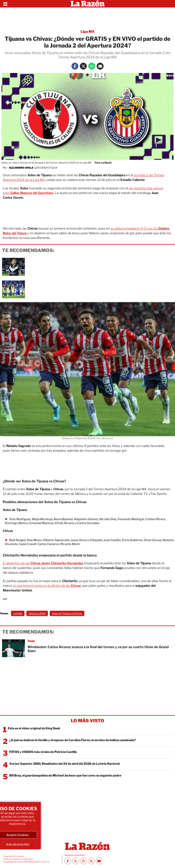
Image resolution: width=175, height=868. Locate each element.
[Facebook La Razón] (75, 66)
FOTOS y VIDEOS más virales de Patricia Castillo (43, 752)
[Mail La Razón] (100, 66)
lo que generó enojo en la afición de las (47, 586)
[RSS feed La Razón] (91, 861)
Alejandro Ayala (21, 168)
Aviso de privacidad (17, 844)
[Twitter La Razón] (83, 66)
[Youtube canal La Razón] (99, 861)
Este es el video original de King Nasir (34, 728)
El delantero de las (43, 563)
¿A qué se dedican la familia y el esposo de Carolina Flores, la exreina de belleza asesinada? (73, 740)
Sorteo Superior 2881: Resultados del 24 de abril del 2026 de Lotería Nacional (65, 764)
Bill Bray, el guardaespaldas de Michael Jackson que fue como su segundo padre (65, 775)
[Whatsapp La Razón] (92, 66)
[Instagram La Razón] (83, 861)
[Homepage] (88, 4)
